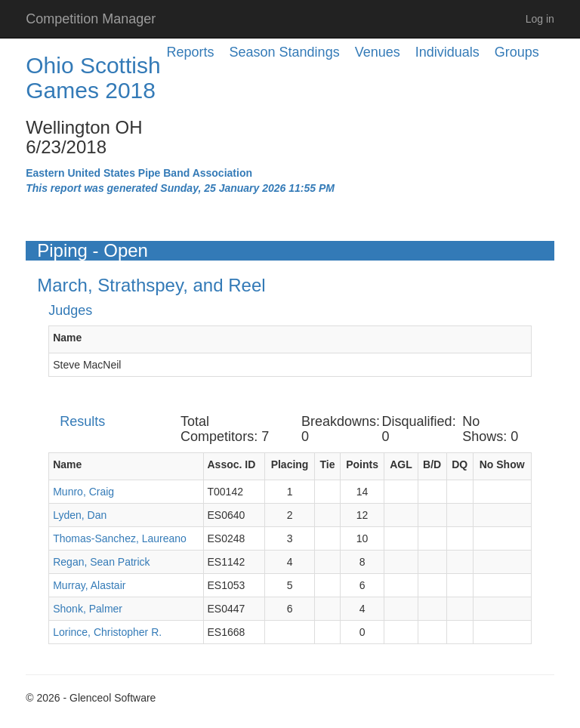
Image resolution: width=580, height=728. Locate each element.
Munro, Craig (83, 492)
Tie (327, 464)
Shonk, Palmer (88, 609)
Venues (378, 52)
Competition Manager (91, 19)
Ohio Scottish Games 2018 (93, 78)
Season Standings (285, 52)
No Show (502, 464)
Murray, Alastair (89, 585)
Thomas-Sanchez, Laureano (120, 538)
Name (67, 338)
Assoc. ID (232, 464)
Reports (191, 52)
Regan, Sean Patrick (101, 562)
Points (362, 464)
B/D (432, 464)
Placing (290, 464)
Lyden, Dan (80, 515)
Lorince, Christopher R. (107, 632)
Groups (517, 52)
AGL (401, 464)
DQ (460, 464)
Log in (540, 19)
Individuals (447, 52)
